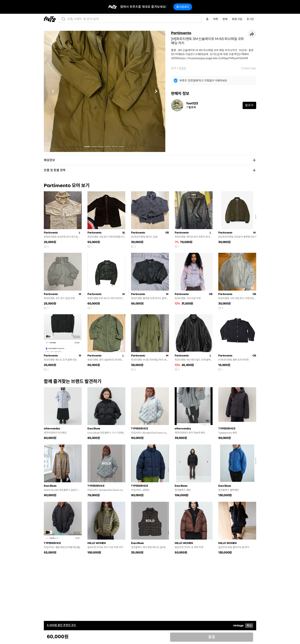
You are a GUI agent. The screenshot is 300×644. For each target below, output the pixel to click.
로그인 (250, 19)
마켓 (216, 19)
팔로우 (249, 105)
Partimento (181, 33)
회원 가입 (237, 19)
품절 (212, 637)
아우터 (182, 68)
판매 (225, 19)
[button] (53, 91)
